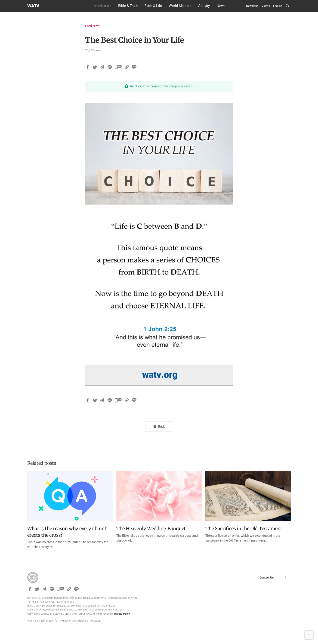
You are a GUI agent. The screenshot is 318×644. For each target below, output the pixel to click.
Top (309, 635)
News (221, 6)
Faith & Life (153, 6)
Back (161, 426)
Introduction (102, 6)
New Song (252, 6)
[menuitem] (278, 6)
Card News (93, 26)
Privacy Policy (122, 614)
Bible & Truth (128, 6)
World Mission (180, 6)
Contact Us (267, 578)
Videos (266, 6)
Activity (204, 6)
